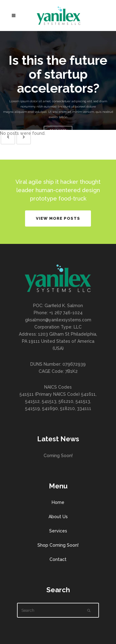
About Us (58, 517)
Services (58, 531)
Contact (58, 559)
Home (58, 502)
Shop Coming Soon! (58, 545)
